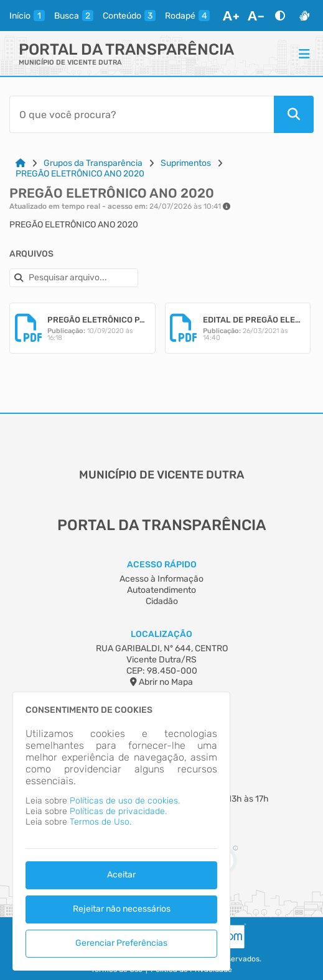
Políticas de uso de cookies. (125, 801)
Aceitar (121, 875)
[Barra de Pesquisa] (142, 114)
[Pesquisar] (294, 114)
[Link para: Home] (21, 163)
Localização (161, 634)
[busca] (74, 16)
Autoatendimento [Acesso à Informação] (161, 590)
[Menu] (304, 53)
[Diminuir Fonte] (256, 16)
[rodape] (187, 16)
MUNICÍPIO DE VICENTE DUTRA (70, 62)
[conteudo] (129, 16)
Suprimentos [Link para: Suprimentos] (186, 163)
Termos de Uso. (101, 822)
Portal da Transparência (126, 49)
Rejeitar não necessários (122, 909)
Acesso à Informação (161, 579)
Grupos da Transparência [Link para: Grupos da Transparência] (93, 163)
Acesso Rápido (162, 565)
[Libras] (304, 16)
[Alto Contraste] (280, 16)
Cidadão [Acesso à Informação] (162, 601)
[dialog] (121, 831)
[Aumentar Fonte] (231, 16)
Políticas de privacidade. (118, 811)
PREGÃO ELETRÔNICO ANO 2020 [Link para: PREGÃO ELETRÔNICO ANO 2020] (80, 174)
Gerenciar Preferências (121, 943)
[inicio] (27, 16)
